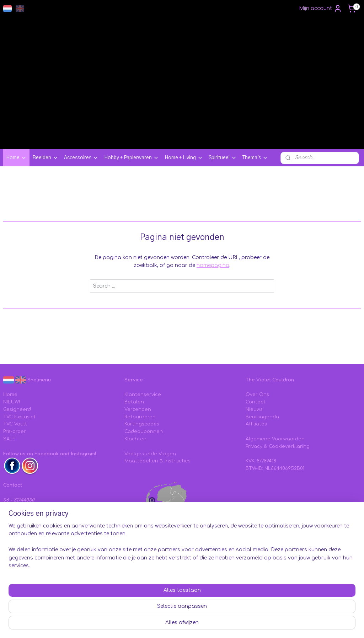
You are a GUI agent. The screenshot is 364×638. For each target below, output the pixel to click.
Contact (256, 402)
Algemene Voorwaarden (275, 439)
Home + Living (184, 158)
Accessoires (81, 158)
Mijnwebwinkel (315, 625)
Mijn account (320, 9)
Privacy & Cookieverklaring (278, 446)
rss (223, 625)
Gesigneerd (17, 409)
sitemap (208, 625)
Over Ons (257, 395)
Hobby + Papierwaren (132, 158)
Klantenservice (143, 395)
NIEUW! (12, 402)
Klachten (135, 439)
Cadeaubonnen (144, 431)
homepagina (213, 265)
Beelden (45, 158)
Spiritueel (223, 158)
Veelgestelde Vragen (150, 454)
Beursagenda (262, 417)
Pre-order (15, 431)
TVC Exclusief (19, 417)
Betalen (134, 402)
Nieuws (254, 409)
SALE (9, 439)
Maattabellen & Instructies (157, 461)
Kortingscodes (142, 424)
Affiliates (256, 424)
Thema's (255, 158)
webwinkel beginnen (251, 625)
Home (16, 158)
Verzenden (138, 409)
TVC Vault (15, 424)
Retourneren (140, 417)
